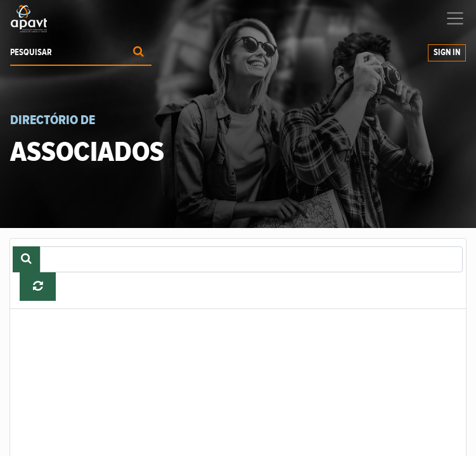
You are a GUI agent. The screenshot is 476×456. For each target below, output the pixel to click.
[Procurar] (138, 53)
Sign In (447, 53)
